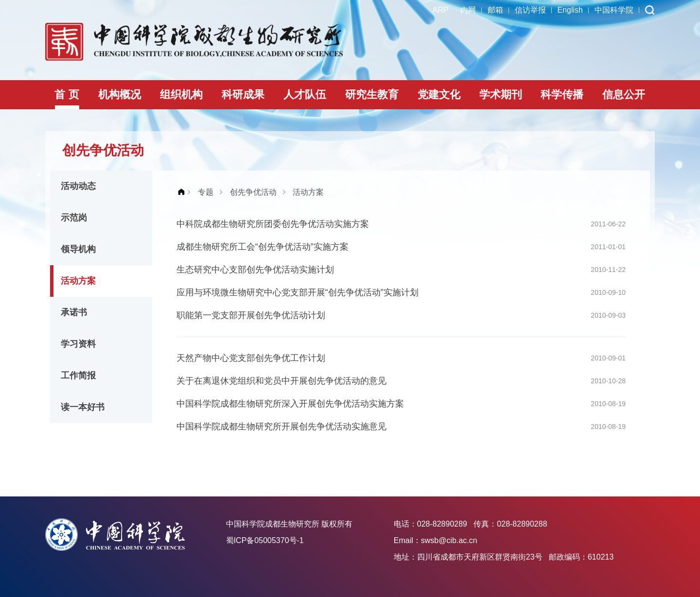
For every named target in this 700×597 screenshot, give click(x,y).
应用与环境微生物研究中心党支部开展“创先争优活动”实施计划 (297, 292)
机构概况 (120, 94)
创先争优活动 (253, 192)
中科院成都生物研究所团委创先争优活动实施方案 (273, 224)
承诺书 (74, 312)
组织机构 (181, 94)
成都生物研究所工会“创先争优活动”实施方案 (262, 247)
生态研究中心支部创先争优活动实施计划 (255, 270)
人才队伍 (305, 94)
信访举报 (530, 10)
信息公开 (624, 94)
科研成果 (243, 94)
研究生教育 (372, 94)
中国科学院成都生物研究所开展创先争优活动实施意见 (281, 426)
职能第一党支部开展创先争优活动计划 (251, 315)
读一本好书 (83, 407)
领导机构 (78, 249)
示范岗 (74, 218)
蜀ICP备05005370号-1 (265, 540)
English (570, 10)
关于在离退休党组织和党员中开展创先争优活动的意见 (281, 381)
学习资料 (78, 344)
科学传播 (562, 94)
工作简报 (78, 375)
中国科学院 (614, 10)
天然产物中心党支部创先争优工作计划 (251, 358)
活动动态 (78, 186)
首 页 (67, 94)
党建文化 (439, 94)
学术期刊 (501, 94)
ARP (441, 10)
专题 (206, 192)
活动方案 (78, 281)
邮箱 (495, 10)
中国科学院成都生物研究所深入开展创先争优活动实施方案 (290, 404)
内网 (468, 10)
